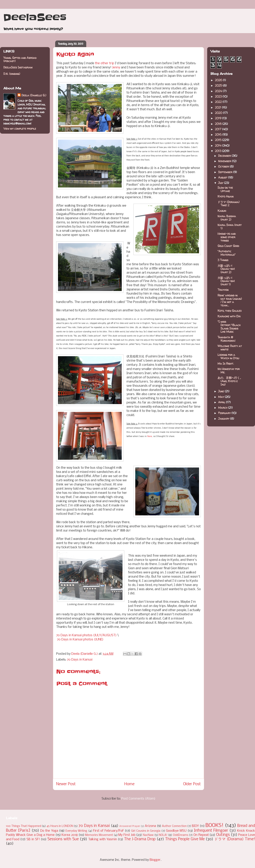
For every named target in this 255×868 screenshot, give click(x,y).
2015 (219, 140)
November (225, 161)
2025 (219, 85)
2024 (219, 91)
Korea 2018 (70, 835)
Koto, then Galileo (229, 311)
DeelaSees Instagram (18, 67)
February (225, 413)
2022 (219, 102)
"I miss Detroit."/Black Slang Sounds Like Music (229, 327)
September (226, 172)
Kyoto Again (226, 196)
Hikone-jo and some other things (227, 237)
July (221, 183)
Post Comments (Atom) (138, 799)
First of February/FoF (108, 831)
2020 (219, 113)
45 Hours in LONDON (60, 826)
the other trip (105, 63)
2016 (219, 135)
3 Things (223, 260)
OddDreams (181, 835)
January (224, 419)
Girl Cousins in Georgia (146, 831)
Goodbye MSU (176, 831)
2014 (219, 145)
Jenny (116, 68)
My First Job (127, 835)
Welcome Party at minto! (230, 348)
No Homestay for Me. (229, 371)
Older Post (192, 784)
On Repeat (201, 835)
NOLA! (163, 835)
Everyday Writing (76, 831)
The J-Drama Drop (140, 839)
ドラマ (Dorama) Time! (235, 839)
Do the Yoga (49, 831)
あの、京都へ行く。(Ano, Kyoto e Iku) (230, 381)
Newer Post (66, 784)
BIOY (195, 826)
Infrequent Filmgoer (211, 831)
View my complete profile (20, 129)
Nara (150, 436)
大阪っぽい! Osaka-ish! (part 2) (226, 269)
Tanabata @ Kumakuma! (226, 339)
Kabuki (222, 211)
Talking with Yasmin (103, 839)
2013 (218, 151)
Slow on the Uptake (225, 189)
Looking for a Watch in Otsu (228, 356)
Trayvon (223, 290)
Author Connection (174, 826)
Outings (223, 835)
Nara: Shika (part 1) (230, 227)
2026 (219, 80)
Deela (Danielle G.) (34, 95)
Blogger (155, 860)
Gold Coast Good (228, 246)
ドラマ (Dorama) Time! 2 (229, 204)
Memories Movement (99, 835)
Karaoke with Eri (229, 316)
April (222, 402)
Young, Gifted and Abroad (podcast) (20, 59)
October (224, 166)
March (223, 408)
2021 (218, 107)
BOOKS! (214, 826)
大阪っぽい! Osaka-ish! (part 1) (226, 281)
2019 (219, 118)
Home (129, 784)
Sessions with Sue (63, 839)
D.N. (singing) (12, 74)
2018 (219, 124)
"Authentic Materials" (227, 253)
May (221, 397)
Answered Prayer (130, 826)
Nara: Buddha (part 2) (227, 218)
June (221, 391)
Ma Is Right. (226, 363)
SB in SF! (33, 839)
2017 (219, 129)
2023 (219, 96)
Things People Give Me (185, 839)
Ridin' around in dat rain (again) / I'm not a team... (230, 300)
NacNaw (148, 835)
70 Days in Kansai (80, 660)
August (223, 177)
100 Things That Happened (24, 826)
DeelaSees (35, 18)
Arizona (150, 826)
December (225, 156)
